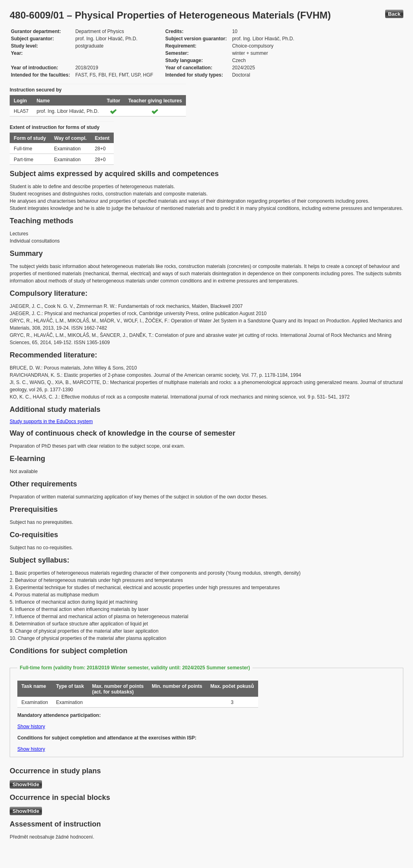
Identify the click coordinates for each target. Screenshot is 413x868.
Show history (31, 727)
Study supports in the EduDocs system (51, 422)
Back (394, 14)
